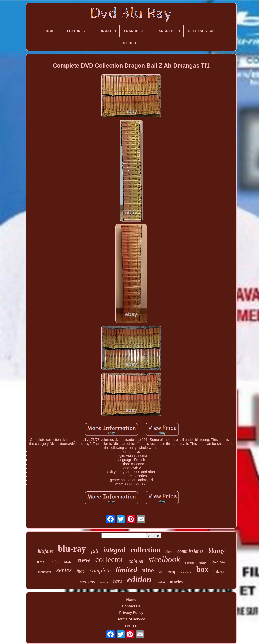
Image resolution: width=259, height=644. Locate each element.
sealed (161, 582)
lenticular (186, 572)
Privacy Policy (131, 613)
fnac (81, 571)
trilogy (203, 563)
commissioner (190, 551)
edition (139, 579)
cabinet (136, 561)
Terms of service (131, 619)
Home (131, 600)
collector (110, 559)
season (104, 582)
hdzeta (219, 572)
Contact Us (131, 606)
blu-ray (72, 549)
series (64, 570)
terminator (45, 572)
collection (145, 550)
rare (117, 581)
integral (114, 550)
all (161, 572)
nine (148, 570)
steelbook (164, 559)
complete (100, 571)
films (41, 562)
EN (127, 626)
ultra (169, 552)
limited (126, 570)
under (54, 562)
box (202, 569)
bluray (217, 550)
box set (218, 561)
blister (68, 562)
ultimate (190, 563)
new (84, 560)
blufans (45, 551)
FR (135, 626)
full (95, 551)
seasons (87, 581)
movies (176, 582)
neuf (171, 572)
